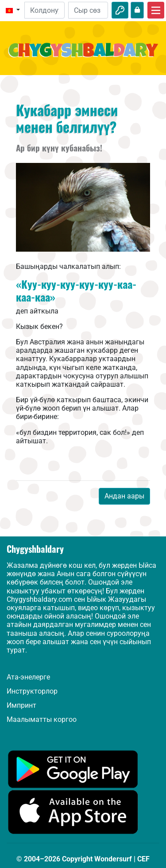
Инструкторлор (32, 691)
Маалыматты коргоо (42, 719)
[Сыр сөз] (88, 10)
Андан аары (124, 496)
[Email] (44, 10)
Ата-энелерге (28, 677)
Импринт (21, 705)
